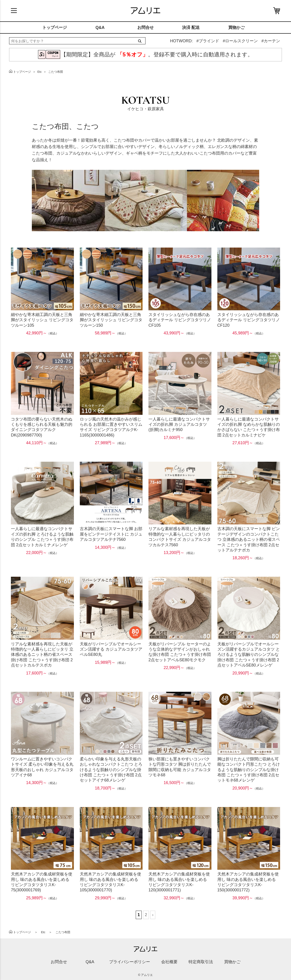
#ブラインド (208, 41)
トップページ (55, 28)
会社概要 (169, 962)
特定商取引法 (201, 962)
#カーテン (271, 41)
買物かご (236, 28)
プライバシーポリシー (130, 962)
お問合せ (145, 28)
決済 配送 (191, 28)
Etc (40, 72)
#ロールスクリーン (240, 41)
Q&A (100, 28)
